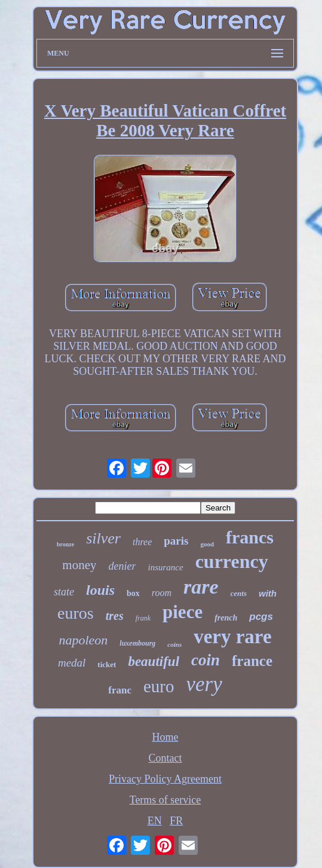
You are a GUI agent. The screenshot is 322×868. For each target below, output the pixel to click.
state (64, 592)
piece (183, 612)
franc (120, 690)
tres (115, 616)
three (142, 542)
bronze (65, 544)
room (162, 593)
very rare (232, 637)
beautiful (154, 661)
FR (176, 821)
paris (176, 541)
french (226, 618)
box (133, 593)
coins (174, 644)
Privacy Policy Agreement (165, 779)
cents (239, 593)
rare (201, 587)
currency (232, 561)
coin (206, 660)
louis (100, 590)
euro (159, 686)
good (207, 544)
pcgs (261, 617)
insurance (165, 567)
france (252, 661)
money (79, 565)
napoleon (83, 640)
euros (76, 613)
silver (103, 538)
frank (143, 618)
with (268, 593)
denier (122, 566)
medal (72, 663)
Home (165, 737)
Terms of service (165, 800)
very (204, 684)
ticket (107, 664)
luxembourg (137, 643)
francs (250, 537)
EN (155, 821)
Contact (165, 758)
